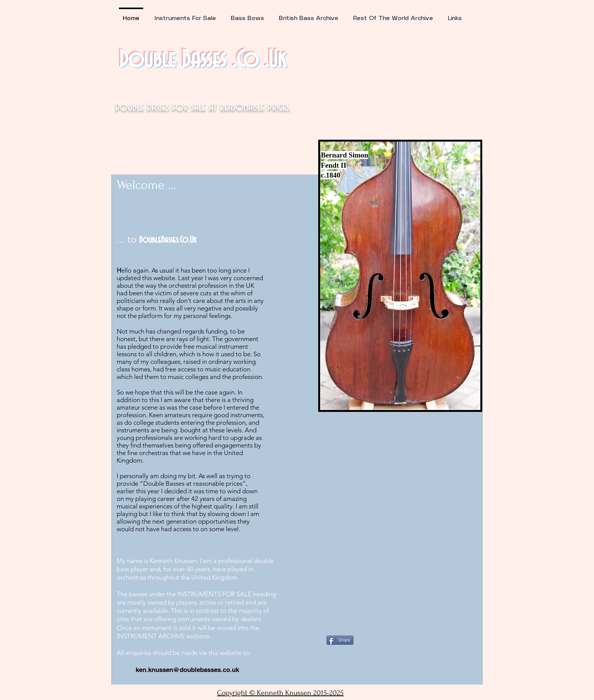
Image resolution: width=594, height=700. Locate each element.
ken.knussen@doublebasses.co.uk (187, 670)
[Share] (340, 640)
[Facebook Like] (374, 620)
